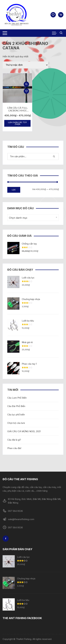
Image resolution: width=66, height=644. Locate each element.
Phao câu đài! (14, 448)
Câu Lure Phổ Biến (17, 398)
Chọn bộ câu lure (16, 423)
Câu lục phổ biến (16, 415)
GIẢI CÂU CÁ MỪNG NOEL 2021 (24, 431)
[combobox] (33, 218)
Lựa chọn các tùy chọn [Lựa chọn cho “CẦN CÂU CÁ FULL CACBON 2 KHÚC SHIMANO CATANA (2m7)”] (17, 123)
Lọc (14, 190)
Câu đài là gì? (14, 440)
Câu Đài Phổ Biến (16, 406)
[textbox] (32, 218)
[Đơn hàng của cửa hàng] (25, 65)
